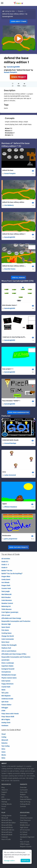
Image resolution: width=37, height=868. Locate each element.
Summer (23, 806)
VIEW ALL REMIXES (19, 278)
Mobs (3, 758)
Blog (3, 787)
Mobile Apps (6, 799)
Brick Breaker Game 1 (10, 305)
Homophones (6, 672)
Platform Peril (6, 648)
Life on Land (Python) (9, 651)
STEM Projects (25, 844)
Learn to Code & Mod (11, 730)
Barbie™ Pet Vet (7, 570)
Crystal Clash (6, 687)
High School (24, 827)
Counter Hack (6, 588)
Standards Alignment (27, 837)
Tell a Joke (5, 693)
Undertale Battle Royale (10, 440)
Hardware (5, 725)
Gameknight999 (13, 67)
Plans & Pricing (25, 802)
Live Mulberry (9, 205)
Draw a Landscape (8, 663)
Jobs (3, 797)
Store (3, 809)
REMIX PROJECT (19, 77)
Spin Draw (5, 702)
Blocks (4, 755)
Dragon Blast (6, 576)
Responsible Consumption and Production (16, 621)
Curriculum (24, 790)
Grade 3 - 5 (5, 565)
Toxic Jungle (6, 591)
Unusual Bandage (10, 443)
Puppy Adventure (7, 684)
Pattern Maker (6, 705)
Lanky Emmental (10, 475)
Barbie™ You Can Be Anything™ (12, 573)
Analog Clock (6, 722)
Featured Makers (26, 799)
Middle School (25, 825)
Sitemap (4, 802)
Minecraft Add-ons (8, 830)
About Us (5, 790)
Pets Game (5, 630)
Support (4, 792)
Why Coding (24, 797)
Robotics (4, 743)
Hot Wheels (5, 582)
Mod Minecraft (6, 594)
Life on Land (6, 615)
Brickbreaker (7, 535)
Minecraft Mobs (7, 825)
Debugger (5, 708)
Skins (3, 749)
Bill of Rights (6, 720)
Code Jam (5, 837)
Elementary (24, 823)
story (4, 472)
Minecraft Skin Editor (9, 823)
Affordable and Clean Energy (11, 618)
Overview (23, 787)
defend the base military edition (13, 202)
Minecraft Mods (7, 835)
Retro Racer (5, 642)
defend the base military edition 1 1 (14, 266)
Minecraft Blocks (7, 827)
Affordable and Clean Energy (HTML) (14, 654)
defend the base (8, 170)
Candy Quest (6, 579)
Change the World (8, 636)
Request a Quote (26, 846)
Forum (4, 806)
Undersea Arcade (7, 699)
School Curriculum (26, 818)
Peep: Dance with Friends (10, 714)
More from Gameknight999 (18, 412)
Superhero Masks (7, 666)
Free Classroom (25, 820)
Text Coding (5, 746)
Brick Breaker (6, 597)
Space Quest (6, 627)
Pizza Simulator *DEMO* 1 (11, 401)
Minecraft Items (7, 832)
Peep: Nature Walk (8, 717)
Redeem (23, 794)
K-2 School (24, 832)
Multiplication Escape (9, 675)
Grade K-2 (5, 562)
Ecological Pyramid (8, 669)
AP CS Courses (25, 830)
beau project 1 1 (8, 369)
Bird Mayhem (6, 696)
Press (3, 794)
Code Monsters (7, 600)
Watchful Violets (10, 269)
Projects (21, 11)
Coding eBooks (7, 804)
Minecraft (5, 740)
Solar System (6, 681)
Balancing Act (6, 606)
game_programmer (11, 539)
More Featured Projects (18, 547)
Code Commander (8, 639)
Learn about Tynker (18, 21)
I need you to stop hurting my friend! (14, 337)
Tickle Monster (7, 609)
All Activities (6, 559)
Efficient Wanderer (11, 507)
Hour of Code (6, 839)
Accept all (25, 860)
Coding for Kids (10, 11)
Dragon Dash (6, 585)
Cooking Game (6, 633)
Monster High (6, 624)
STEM (3, 711)
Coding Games (6, 815)
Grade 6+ (4, 567)
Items (3, 752)
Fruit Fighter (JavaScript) (10, 612)
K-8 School (24, 835)
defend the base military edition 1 (14, 234)
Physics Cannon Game (9, 678)
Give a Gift (24, 792)
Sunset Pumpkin (10, 72)
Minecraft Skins (7, 820)
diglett (4, 504)
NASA (3, 690)
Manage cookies (9, 860)
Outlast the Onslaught (9, 645)
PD (21, 839)
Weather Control (7, 603)
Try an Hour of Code (11, 554)
